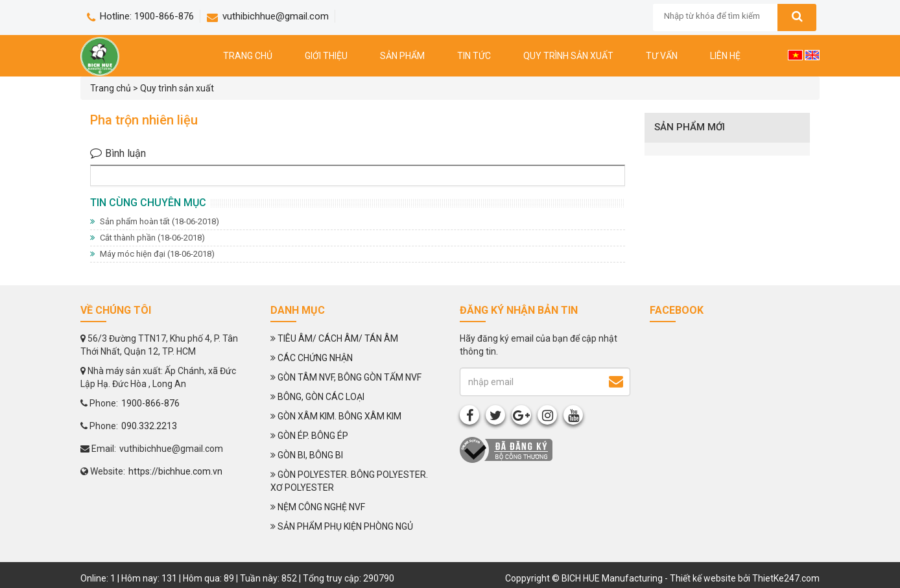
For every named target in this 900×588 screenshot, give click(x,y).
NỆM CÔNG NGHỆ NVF (321, 507)
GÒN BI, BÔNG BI (310, 455)
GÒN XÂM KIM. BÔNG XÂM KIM (339, 416)
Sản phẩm (402, 56)
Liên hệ (725, 56)
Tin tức (474, 56)
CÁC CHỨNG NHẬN (315, 358)
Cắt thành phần (148, 238)
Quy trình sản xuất (568, 56)
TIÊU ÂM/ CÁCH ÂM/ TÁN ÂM (338, 338)
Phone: (99, 403)
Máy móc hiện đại (152, 254)
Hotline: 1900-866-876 (140, 17)
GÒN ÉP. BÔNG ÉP (313, 436)
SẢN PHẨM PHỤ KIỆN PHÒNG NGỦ (345, 526)
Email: (98, 449)
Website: (103, 471)
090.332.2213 (149, 426)
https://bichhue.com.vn (175, 471)
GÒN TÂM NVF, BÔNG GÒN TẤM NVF (349, 377)
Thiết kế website (703, 578)
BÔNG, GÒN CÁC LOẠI (321, 397)
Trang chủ (248, 56)
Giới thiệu (326, 56)
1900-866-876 (150, 403)
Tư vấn (662, 56)
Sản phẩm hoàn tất (155, 221)
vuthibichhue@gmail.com (268, 17)
